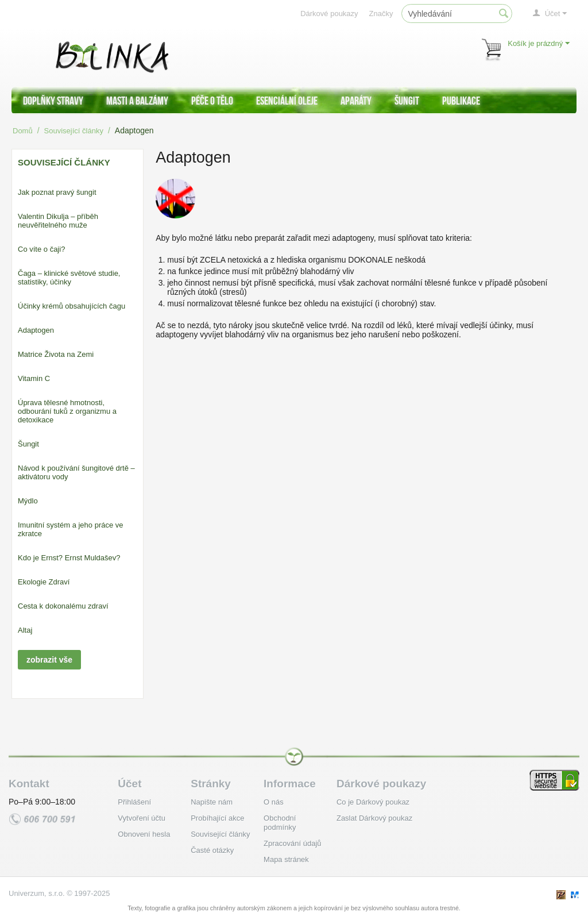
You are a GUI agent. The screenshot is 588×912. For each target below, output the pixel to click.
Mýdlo (28, 501)
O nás (274, 802)
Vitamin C (34, 378)
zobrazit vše (49, 660)
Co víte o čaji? (41, 249)
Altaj (25, 630)
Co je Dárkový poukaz (373, 802)
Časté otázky (212, 850)
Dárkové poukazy (329, 14)
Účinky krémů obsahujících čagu (71, 306)
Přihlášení (134, 802)
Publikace (461, 101)
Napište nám (212, 802)
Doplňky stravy (53, 101)
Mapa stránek (286, 859)
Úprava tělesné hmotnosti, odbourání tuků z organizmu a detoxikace (67, 411)
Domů (23, 131)
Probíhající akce (217, 818)
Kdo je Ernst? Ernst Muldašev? (69, 558)
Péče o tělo (212, 101)
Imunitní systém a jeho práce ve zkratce (71, 529)
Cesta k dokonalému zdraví (63, 606)
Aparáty (356, 101)
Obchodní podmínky (280, 823)
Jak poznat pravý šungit (57, 192)
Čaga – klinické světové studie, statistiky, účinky (69, 278)
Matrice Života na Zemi (56, 354)
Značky (381, 14)
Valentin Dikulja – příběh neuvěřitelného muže (58, 221)
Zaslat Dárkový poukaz (374, 818)
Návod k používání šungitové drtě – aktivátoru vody (76, 472)
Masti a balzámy (137, 101)
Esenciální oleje (287, 101)
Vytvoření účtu (142, 818)
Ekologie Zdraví (44, 582)
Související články (74, 131)
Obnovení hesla (144, 834)
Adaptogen (36, 330)
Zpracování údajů (292, 843)
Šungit (407, 101)
